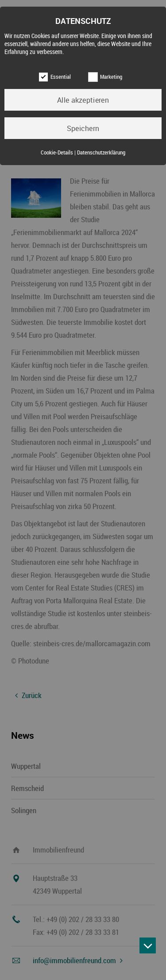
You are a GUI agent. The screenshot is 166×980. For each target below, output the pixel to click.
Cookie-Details (57, 152)
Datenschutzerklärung (101, 152)
